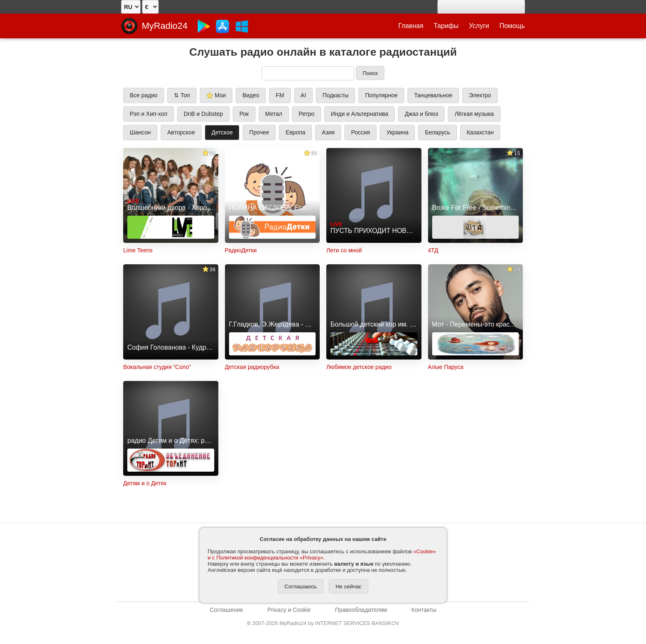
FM (280, 95)
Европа (295, 132)
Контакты (424, 610)
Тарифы (446, 26)
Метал (274, 114)
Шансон (140, 132)
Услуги (479, 26)
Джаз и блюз (421, 114)
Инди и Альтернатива (359, 114)
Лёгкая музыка (474, 114)
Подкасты (336, 95)
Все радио (144, 95)
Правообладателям (361, 610)
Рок (244, 114)
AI (303, 95)
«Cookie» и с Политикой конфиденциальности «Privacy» (322, 555)
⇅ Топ (182, 95)
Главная (411, 26)
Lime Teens (138, 250)
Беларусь (437, 132)
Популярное (381, 95)
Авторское (181, 132)
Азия (328, 132)
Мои (216, 95)
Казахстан (480, 132)
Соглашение (226, 610)
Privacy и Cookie (289, 610)
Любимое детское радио (359, 367)
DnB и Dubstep (203, 114)
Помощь (512, 26)
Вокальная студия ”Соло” (157, 367)
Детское (222, 132)
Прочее (259, 132)
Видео (251, 95)
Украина (397, 132)
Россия (360, 132)
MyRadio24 (165, 26)
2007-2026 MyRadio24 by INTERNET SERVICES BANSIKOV (323, 623)
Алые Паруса (446, 367)
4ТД (433, 250)
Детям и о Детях (145, 483)
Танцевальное (433, 95)
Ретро (307, 114)
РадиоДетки (241, 250)
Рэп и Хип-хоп (149, 114)
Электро (480, 95)
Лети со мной (344, 250)
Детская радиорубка (252, 367)
